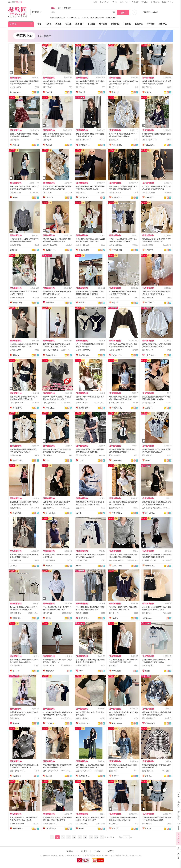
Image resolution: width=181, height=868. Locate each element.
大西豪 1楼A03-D (83, 666)
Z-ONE (81, 671)
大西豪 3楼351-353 (50, 245)
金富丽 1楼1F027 (149, 192)
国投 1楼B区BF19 (50, 403)
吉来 (47, 460)
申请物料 (155, 12)
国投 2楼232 (15, 718)
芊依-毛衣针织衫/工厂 (117, 513)
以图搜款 (68, 8)
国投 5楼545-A (15, 613)
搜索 (123, 13)
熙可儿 (79, 513)
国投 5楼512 (114, 666)
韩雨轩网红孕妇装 (97, 17)
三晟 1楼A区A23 (16, 666)
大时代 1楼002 (48, 666)
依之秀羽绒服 (117, 250)
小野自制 (16, 355)
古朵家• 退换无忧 (84, 408)
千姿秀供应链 (84, 355)
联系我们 (111, 851)
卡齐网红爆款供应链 (148, 618)
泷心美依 (13, 566)
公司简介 (70, 851)
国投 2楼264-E (48, 508)
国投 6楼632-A (148, 350)
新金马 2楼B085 (82, 613)
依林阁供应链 (117, 566)
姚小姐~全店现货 (51, 513)
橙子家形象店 (150, 723)
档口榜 (58, 24)
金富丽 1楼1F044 (116, 350)
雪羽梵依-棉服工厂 (84, 145)
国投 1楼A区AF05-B (50, 350)
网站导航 (155, 2)
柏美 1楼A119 (81, 192)
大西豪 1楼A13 (15, 245)
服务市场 (163, 24)
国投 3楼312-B (82, 560)
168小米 (115, 618)
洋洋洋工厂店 (117, 408)
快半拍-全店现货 (151, 355)
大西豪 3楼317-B (149, 403)
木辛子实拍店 (117, 145)
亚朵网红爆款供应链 (18, 513)
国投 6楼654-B (82, 823)
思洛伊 (79, 566)
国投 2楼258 (147, 455)
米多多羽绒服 (84, 250)
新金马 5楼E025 (82, 718)
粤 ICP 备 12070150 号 (76, 855)
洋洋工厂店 (149, 250)
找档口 (48, 24)
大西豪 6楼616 (15, 560)
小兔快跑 (16, 723)
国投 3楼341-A (148, 771)
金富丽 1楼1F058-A (17, 823)
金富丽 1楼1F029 (83, 245)
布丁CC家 (14, 250)
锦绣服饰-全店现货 (84, 776)
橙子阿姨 (16, 671)
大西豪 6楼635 (115, 298)
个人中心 (104, 2)
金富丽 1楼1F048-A (17, 298)
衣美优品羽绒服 (117, 197)
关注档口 (151, 24)
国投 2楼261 (48, 87)
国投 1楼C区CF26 (116, 508)
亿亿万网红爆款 (84, 197)
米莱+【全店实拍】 (18, 460)
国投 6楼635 (114, 140)
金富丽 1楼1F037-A (83, 350)
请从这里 (15, 2)
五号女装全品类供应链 (151, 513)
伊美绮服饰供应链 (18, 829)
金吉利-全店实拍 (74, 17)
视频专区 (139, 24)
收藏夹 (114, 2)
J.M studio (50, 197)
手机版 (135, 2)
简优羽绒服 (50, 303)
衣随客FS (149, 408)
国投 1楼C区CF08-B (84, 455)
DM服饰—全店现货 (51, 250)
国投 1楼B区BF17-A (17, 771)
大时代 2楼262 (148, 666)
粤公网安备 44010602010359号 (99, 855)
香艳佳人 (148, 776)
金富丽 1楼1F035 (116, 245)
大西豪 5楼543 (15, 455)
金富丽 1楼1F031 (49, 823)
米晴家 (81, 829)
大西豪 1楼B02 (15, 350)
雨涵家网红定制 (18, 618)
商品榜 (68, 24)
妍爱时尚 (49, 566)
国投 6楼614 (81, 508)
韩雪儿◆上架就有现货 (51, 408)
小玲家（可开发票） (117, 355)
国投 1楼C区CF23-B (84, 771)
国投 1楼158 (147, 613)
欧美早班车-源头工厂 (84, 723)
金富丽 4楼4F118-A (150, 140)
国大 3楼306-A (115, 455)
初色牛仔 (115, 776)
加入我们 (97, 851)
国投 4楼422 (48, 613)
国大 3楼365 (48, 718)
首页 (95, 2)
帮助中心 (145, 2)
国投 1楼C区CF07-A (117, 403)
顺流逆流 (85, 17)
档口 (59, 8)
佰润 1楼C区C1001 (149, 560)
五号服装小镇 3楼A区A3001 (153, 508)
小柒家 (81, 460)
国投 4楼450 (48, 455)
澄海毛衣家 (50, 671)
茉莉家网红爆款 (151, 303)
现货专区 (79, 24)
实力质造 (103, 24)
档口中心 (124, 2)
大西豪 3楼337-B (49, 560)
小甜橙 (15, 197)
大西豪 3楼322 (82, 403)
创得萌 (147, 460)
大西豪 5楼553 (148, 245)
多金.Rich (82, 303)
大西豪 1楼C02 (16, 508)
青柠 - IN (115, 303)
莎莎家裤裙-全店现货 (58, 17)
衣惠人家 (49, 92)
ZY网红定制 (116, 671)
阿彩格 (48, 618)
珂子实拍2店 (17, 408)
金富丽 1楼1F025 (49, 298)
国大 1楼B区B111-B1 (51, 771)
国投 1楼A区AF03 (149, 718)
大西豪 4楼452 (82, 298)
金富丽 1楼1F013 (116, 192)
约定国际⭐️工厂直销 (51, 723)
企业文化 (84, 851)
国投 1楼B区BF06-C (17, 403)
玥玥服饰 (49, 776)
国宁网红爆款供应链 (151, 566)
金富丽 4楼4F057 (116, 718)
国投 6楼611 (114, 771)
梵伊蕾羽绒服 (51, 829)
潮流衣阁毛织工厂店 (18, 776)
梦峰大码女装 (117, 723)
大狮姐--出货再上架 (51, 355)
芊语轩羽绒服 (18, 303)
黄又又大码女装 (84, 618)
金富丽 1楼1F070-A (83, 140)
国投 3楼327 (114, 613)
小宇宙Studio (117, 460)
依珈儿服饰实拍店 (151, 145)
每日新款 (91, 24)
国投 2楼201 (48, 192)
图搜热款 (115, 24)
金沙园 (147, 671)
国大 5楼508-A (15, 192)
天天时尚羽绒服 (151, 197)
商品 (53, 8)
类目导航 (13, 24)
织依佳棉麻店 (111, 17)
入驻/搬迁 (146, 12)
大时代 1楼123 (15, 87)
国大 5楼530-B (148, 298)
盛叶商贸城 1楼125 (116, 560)
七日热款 (127, 24)
